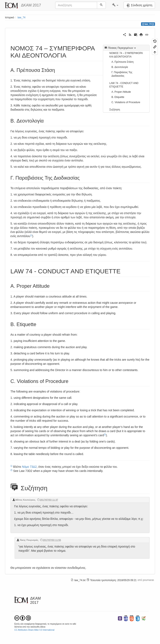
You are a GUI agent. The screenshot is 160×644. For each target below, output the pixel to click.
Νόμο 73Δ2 (29, 467)
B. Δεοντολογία (120, 67)
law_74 (21, 18)
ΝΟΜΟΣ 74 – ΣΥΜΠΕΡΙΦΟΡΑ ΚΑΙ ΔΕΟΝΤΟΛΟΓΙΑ (126, 55)
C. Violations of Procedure (126, 102)
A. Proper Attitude (121, 92)
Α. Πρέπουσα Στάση (122, 62)
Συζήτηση (115, 110)
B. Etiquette (118, 97)
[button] (115, 5)
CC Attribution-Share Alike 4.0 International (34, 630)
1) (31, 235)
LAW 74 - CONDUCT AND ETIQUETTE (124, 85)
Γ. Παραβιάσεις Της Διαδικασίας (122, 74)
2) (105, 434)
